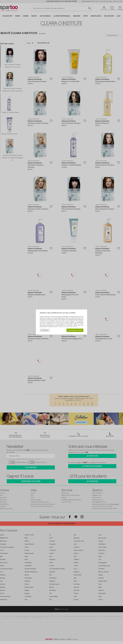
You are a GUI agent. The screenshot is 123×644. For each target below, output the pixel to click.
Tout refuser (45, 330)
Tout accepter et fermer (75, 330)
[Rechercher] (89, 8)
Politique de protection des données (67, 327)
